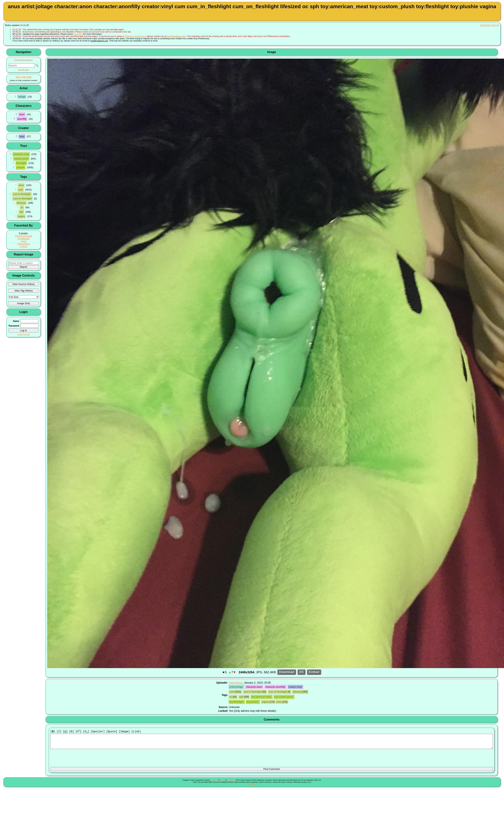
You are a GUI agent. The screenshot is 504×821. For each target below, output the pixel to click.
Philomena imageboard (135, 36)
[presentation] (79, 760)
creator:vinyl (295, 687)
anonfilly (22, 119)
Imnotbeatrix (23, 239)
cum (21, 190)
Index (23, 60)
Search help (23, 70)
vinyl (22, 136)
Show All (495, 25)
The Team (231, 783)
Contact (252, 787)
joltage (22, 97)
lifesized (21, 203)
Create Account (24, 334)
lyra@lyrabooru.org (176, 36)
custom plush (21, 159)
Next (30, 60)
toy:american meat (262, 697)
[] (53, 732)
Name (16, 321)
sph (21, 212)
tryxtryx (24, 246)
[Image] (124, 732)
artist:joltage (237, 687)
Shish (223, 783)
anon (22, 114)
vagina (21, 216)
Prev (17, 60)
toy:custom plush (284, 697)
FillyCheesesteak (24, 236)
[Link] (136, 732)
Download (287, 672)
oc (22, 207)
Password (14, 326)
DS (301, 672)
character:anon (254, 687)
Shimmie (214, 783)
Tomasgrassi (24, 244)
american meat (21, 154)
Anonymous (236, 683)
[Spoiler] (98, 732)
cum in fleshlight (22, 194)
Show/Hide (485, 25)
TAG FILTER (23, 77)
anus (21, 185)
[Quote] (112, 732)
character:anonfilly (276, 687)
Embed (314, 672)
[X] (79, 732)
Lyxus (24, 241)
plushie (21, 167)
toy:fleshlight (237, 702)
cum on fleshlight (22, 199)
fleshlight (21, 163)
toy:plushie (253, 702)
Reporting (78, 34)
